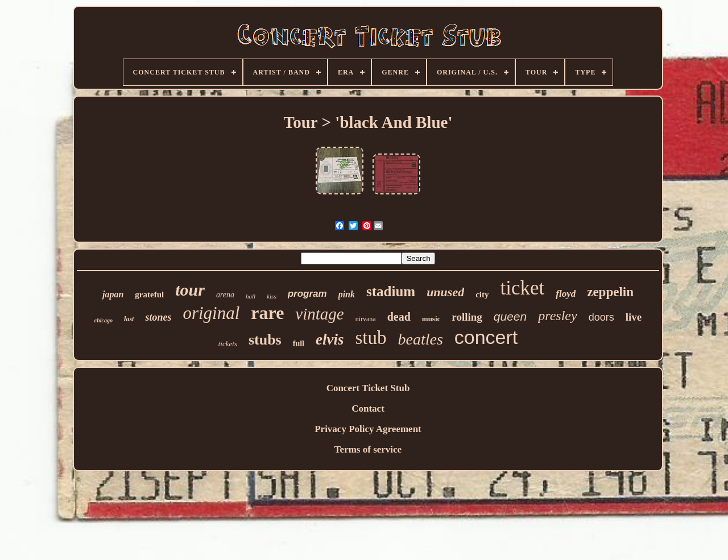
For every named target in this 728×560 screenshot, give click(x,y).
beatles (420, 339)
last (129, 319)
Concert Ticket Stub (368, 388)
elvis (330, 339)
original (211, 313)
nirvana (366, 319)
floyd (566, 294)
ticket (523, 288)
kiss (272, 296)
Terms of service (368, 449)
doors (601, 317)
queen (510, 316)
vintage (319, 314)
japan (113, 294)
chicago (104, 320)
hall (251, 296)
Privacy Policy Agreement (368, 429)
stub (371, 338)
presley (557, 316)
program (307, 294)
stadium (391, 291)
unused (445, 292)
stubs (265, 340)
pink (347, 294)
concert (486, 337)
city (482, 294)
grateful (149, 294)
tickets (228, 344)
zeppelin (610, 292)
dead (399, 317)
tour (190, 290)
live (634, 317)
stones (158, 317)
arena (225, 295)
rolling (467, 317)
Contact (368, 408)
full (299, 344)
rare (267, 313)
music (431, 319)
